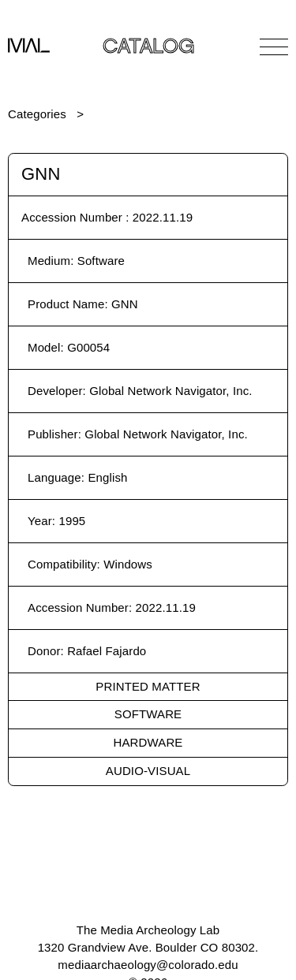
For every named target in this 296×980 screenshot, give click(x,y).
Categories (37, 114)
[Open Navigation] (274, 47)
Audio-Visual (148, 771)
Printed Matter (148, 686)
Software (148, 714)
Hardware (148, 742)
